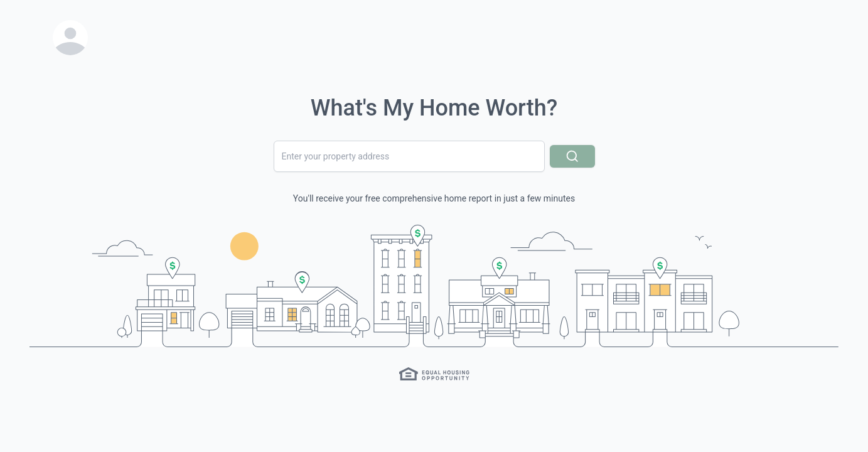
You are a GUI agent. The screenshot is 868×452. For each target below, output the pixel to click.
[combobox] (409, 156)
